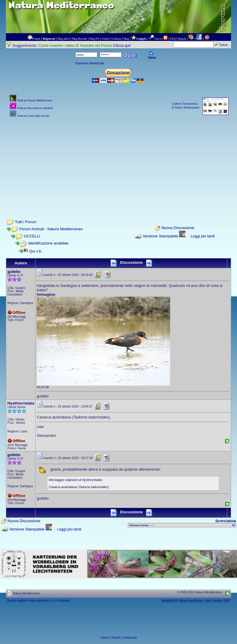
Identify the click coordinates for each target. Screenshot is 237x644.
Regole (182, 39)
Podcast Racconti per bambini (35, 108)
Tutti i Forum (25, 222)
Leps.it (105, 638)
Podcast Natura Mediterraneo (35, 100)
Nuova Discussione (178, 228)
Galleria (116, 39)
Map (126, 39)
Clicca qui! (122, 45)
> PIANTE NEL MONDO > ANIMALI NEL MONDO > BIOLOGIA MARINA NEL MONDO (182, 525)
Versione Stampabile (160, 236)
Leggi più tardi (203, 236)
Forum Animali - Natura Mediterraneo (51, 229)
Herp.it (116, 638)
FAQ (173, 39)
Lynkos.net (130, 638)
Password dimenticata (90, 63)
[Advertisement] (118, 160)
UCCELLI (32, 236)
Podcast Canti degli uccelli (33, 116)
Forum (36, 39)
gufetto (14, 272)
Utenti (105, 39)
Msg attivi (64, 39)
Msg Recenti (80, 39)
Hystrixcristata (21, 403)
